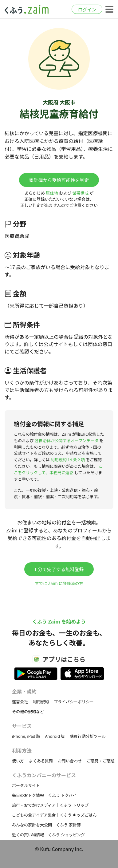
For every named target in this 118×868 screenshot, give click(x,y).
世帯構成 (80, 193)
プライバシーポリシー (74, 702)
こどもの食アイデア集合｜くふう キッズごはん (54, 815)
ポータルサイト (26, 785)
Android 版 (55, 736)
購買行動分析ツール (88, 736)
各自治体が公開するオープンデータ (67, 440)
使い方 (18, 761)
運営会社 (20, 702)
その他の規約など (28, 711)
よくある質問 (41, 761)
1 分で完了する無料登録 (59, 569)
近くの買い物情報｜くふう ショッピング (48, 835)
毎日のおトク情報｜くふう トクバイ (44, 795)
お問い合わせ (70, 761)
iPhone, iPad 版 (26, 736)
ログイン (87, 9)
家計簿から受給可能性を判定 (59, 180)
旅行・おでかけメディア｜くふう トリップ (50, 805)
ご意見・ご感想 (101, 761)
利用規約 (41, 702)
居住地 (52, 193)
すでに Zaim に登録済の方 (59, 583)
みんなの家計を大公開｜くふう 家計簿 (46, 825)
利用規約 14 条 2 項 (68, 460)
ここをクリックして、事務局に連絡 (58, 469)
